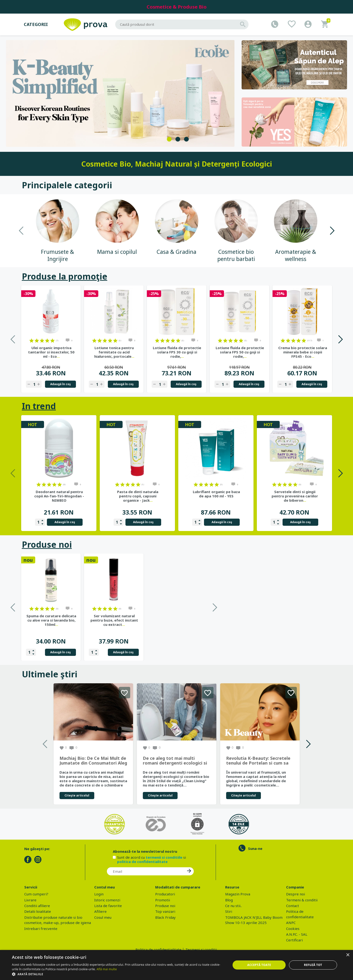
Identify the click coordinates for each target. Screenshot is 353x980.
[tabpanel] (120, 93)
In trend (39, 406)
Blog (229, 900)
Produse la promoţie (65, 276)
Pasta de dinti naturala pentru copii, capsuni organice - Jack (138, 496)
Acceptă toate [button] (259, 965)
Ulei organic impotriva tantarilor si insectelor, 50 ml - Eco (51, 352)
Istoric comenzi (107, 900)
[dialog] (176, 965)
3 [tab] (186, 139)
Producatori (165, 894)
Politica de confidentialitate (158, 949)
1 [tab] (169, 139)
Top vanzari (165, 911)
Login (99, 894)
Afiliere (100, 911)
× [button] (348, 955)
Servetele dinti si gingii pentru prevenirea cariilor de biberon (295, 496)
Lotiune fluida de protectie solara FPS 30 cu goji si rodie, (177, 352)
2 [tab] (178, 139)
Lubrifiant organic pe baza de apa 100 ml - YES (216, 494)
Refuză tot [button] (313, 965)
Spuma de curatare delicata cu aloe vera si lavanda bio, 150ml (114, 620)
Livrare (30, 900)
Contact (293, 906)
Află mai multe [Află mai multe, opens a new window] (107, 969)
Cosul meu (103, 917)
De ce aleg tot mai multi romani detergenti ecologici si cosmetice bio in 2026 (175, 761)
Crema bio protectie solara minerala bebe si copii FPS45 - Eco (303, 352)
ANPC (291, 923)
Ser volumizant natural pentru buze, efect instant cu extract (177, 620)
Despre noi (296, 894)
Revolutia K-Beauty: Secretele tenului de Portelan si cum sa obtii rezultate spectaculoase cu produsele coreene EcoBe (258, 761)
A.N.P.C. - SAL (297, 934)
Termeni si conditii (201, 949)
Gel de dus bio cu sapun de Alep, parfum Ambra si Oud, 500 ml (51, 620)
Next (332, 231)
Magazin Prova (238, 894)
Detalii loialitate (38, 911)
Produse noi (47, 544)
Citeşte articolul (77, 795)
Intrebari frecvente (41, 929)
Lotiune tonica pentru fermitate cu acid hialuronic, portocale (114, 352)
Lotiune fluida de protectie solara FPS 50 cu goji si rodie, (240, 352)
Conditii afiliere (37, 906)
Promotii (163, 900)
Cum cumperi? (36, 894)
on (32, 341)
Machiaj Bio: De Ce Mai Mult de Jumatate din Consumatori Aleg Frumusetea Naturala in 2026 (93, 761)
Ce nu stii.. (234, 906)
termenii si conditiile (164, 857)
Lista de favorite (108, 906)
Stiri (229, 911)
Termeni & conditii (302, 900)
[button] (118, 974)
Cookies (293, 929)
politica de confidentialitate (142, 862)
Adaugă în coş (60, 384)
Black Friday (165, 917)
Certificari (294, 940)
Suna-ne (255, 848)
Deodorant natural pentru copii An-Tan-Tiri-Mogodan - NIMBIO (59, 496)
